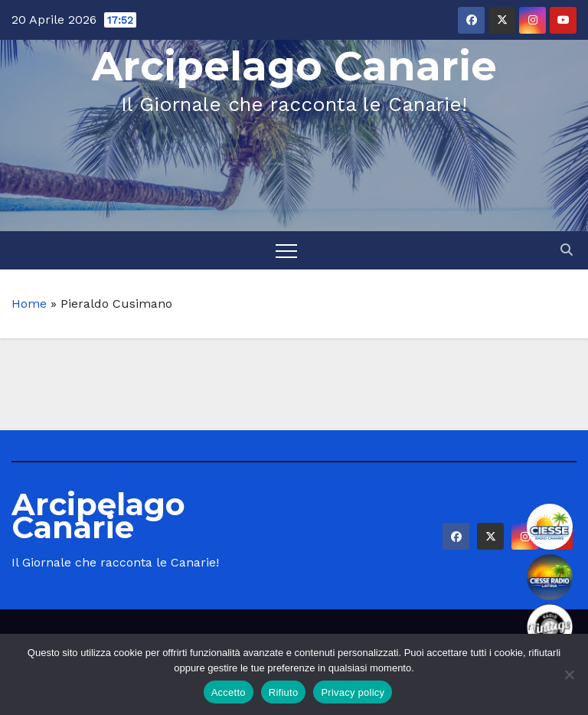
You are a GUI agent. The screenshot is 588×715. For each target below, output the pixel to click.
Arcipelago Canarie (294, 66)
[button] (567, 250)
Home (29, 304)
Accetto (229, 692)
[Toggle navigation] (286, 250)
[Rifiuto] (569, 674)
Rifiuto (284, 692)
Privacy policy (353, 692)
